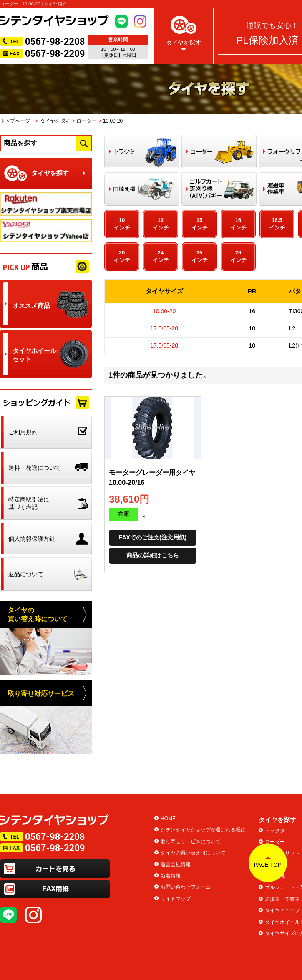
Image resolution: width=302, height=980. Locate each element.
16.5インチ (277, 224)
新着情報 (171, 876)
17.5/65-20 (164, 328)
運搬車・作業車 (282, 899)
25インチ (200, 256)
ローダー (86, 121)
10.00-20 (113, 121)
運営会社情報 (176, 864)
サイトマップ (176, 899)
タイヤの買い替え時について (193, 853)
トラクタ (275, 831)
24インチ (161, 256)
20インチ (122, 256)
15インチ (200, 224)
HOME (168, 819)
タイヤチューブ (282, 910)
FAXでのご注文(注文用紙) (153, 537)
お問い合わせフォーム (186, 887)
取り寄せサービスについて (191, 841)
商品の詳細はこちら (153, 555)
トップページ (15, 121)
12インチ (161, 224)
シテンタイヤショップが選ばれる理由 (203, 830)
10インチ (122, 224)
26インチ (238, 256)
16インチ (238, 224)
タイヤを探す (184, 31)
